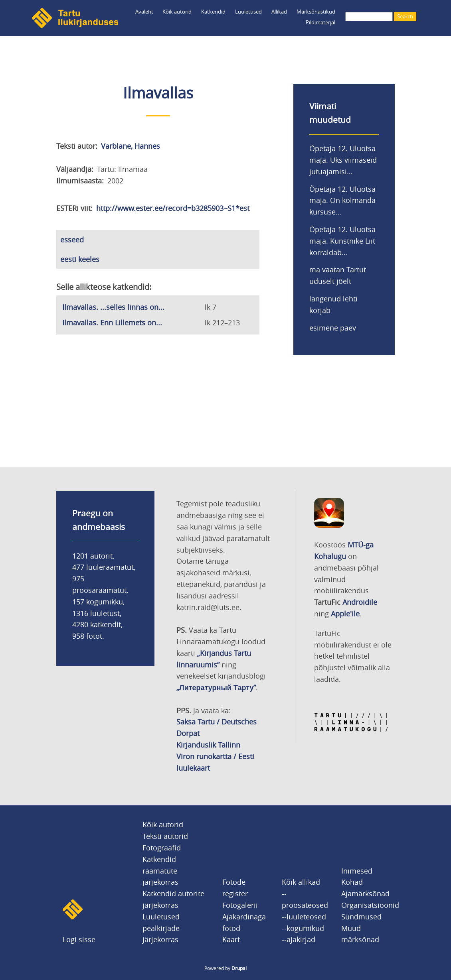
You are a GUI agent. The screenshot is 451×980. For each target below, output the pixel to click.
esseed (72, 240)
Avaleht (144, 12)
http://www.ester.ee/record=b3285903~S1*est (173, 208)
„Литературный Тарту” (216, 687)
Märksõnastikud (316, 12)
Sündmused (361, 917)
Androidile (360, 602)
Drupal (239, 968)
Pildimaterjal (320, 22)
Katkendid (213, 12)
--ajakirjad (299, 939)
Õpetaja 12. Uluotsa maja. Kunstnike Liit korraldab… (342, 241)
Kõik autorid (177, 12)
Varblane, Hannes (131, 146)
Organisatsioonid (370, 905)
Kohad (352, 882)
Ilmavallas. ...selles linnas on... (113, 307)
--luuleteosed (304, 917)
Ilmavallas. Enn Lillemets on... (112, 323)
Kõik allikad (301, 882)
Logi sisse (79, 939)
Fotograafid (162, 848)
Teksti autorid (165, 836)
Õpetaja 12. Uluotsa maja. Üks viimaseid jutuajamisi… (343, 160)
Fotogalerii (240, 905)
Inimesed (357, 871)
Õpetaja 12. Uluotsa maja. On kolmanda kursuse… (342, 201)
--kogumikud (303, 928)
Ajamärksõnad (365, 893)
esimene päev (333, 328)
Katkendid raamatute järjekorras (160, 871)
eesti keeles (80, 259)
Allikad (279, 12)
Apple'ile (345, 614)
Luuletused (248, 12)
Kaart (231, 939)
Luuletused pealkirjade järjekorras (161, 928)
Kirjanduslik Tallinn (208, 745)
